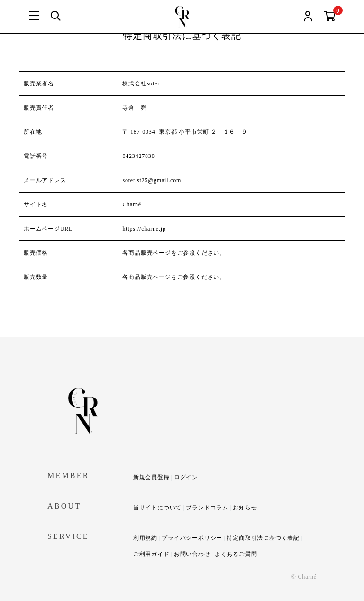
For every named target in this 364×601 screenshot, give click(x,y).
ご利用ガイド (151, 554)
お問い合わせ (192, 554)
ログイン (186, 477)
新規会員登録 (151, 477)
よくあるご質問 (236, 554)
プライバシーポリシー (192, 538)
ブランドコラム (207, 508)
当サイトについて (157, 508)
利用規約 (145, 538)
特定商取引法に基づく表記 (263, 538)
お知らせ (245, 508)
